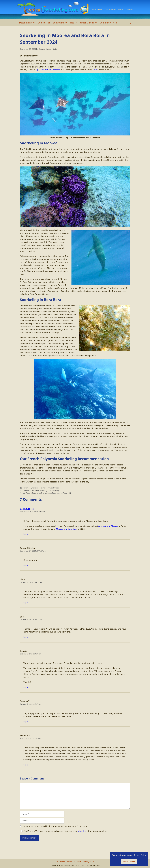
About (121, 10)
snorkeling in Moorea (108, 526)
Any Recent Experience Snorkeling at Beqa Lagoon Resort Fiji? (47, 493)
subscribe (82, 831)
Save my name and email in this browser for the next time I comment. (55, 826)
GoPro (96, 70)
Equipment (61, 23)
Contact (129, 10)
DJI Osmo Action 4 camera (48, 70)
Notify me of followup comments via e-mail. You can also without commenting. (63, 831)
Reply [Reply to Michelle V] (26, 765)
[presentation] (38, 849)
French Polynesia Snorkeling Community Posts (41, 488)
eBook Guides (89, 23)
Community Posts (109, 23)
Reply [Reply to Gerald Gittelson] (26, 565)
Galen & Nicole (27, 509)
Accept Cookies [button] (129, 862)
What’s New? (97, 10)
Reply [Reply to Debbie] (26, 687)
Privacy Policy (89, 862)
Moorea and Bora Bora (67, 529)
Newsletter (111, 10)
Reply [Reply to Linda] (26, 603)
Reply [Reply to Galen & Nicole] (26, 534)
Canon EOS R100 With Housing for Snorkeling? (41, 490)
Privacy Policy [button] (140, 855)
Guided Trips (44, 23)
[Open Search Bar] (130, 23)
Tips (74, 23)
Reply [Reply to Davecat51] (26, 721)
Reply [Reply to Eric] (26, 637)
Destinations (28, 23)
